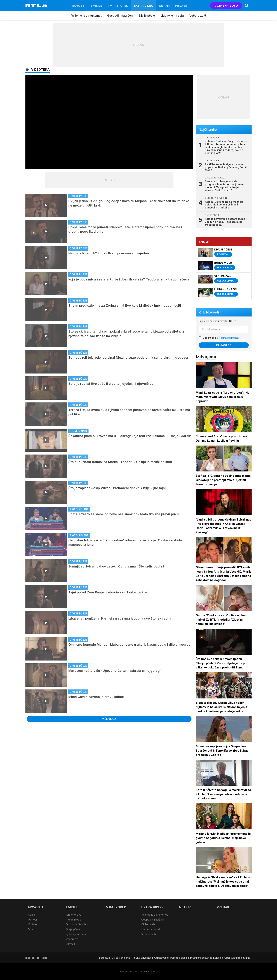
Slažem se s (221, 338)
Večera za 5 (198, 16)
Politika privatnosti (142, 958)
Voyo (31, 929)
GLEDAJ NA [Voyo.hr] (226, 6)
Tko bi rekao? (74, 920)
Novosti (79, 6)
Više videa (109, 719)
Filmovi (33, 920)
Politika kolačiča (179, 958)
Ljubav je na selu (172, 16)
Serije (32, 915)
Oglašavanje (161, 958)
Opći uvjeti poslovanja (237, 958)
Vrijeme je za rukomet (86, 16)
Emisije (96, 6)
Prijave (181, 6)
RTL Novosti (209, 312)
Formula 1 (71, 944)
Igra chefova (74, 915)
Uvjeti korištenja (121, 958)
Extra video (144, 6)
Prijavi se (224, 345)
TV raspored (118, 6)
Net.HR (164, 6)
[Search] (247, 6)
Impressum (104, 958)
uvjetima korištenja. (228, 338)
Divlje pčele (147, 16)
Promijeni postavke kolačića (207, 958)
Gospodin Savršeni (120, 16)
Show (204, 242)
